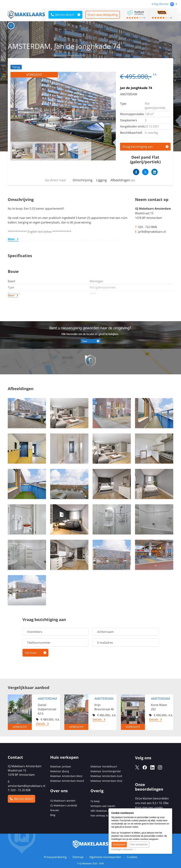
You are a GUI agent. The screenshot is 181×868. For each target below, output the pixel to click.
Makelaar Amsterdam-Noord (67, 781)
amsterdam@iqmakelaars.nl (27, 786)
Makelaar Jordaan (61, 766)
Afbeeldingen (123, 180)
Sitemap (78, 857)
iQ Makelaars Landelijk (64, 805)
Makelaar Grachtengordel (106, 771)
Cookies (132, 857)
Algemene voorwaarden (105, 857)
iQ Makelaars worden (63, 801)
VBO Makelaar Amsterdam (106, 811)
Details (41, 724)
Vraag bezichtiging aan (138, 147)
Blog (53, 815)
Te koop (95, 801)
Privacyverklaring (55, 857)
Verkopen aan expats (103, 806)
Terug (16, 67)
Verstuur (31, 653)
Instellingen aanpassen (123, 849)
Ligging (101, 180)
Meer (11, 239)
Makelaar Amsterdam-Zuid (106, 776)
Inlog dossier (164, 4)
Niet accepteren (139, 845)
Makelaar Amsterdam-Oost (106, 781)
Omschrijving (83, 180)
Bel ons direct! (62, 15)
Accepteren (119, 845)
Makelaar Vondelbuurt (104, 766)
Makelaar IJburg (60, 771)
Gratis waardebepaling (103, 15)
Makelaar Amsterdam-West (66, 776)
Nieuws (55, 810)
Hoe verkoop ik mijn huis (105, 815)
